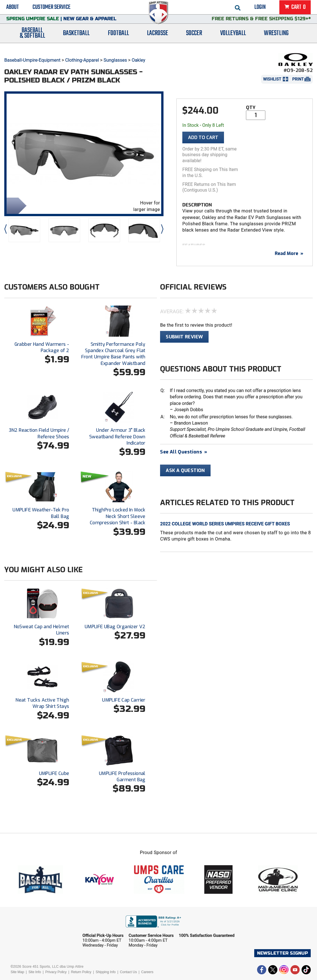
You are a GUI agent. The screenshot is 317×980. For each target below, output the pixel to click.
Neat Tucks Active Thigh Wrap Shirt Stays (42, 703)
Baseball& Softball (32, 41)
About (13, 9)
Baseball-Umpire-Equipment (32, 60)
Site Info (35, 972)
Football (118, 41)
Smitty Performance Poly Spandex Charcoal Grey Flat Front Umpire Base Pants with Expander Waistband (113, 354)
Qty (251, 108)
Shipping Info (106, 972)
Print (298, 79)
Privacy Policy (56, 972)
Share (15, 205)
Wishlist (272, 79)
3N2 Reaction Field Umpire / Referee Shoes (39, 433)
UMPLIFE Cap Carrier (124, 700)
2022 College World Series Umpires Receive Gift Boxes (225, 524)
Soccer (194, 41)
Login (260, 9)
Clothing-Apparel (82, 60)
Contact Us (128, 972)
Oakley (138, 60)
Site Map (17, 972)
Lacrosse (158, 41)
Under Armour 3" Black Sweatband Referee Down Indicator (117, 437)
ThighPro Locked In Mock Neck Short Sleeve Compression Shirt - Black (118, 516)
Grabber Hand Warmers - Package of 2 (42, 347)
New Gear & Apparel (90, 24)
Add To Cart (203, 137)
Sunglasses (115, 60)
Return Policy (81, 972)
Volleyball (233, 41)
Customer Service (52, 9)
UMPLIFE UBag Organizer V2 (115, 627)
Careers (147, 972)
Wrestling (276, 41)
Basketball (76, 41)
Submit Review (184, 337)
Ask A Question (185, 470)
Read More (289, 253)
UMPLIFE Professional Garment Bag (122, 777)
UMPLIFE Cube (54, 773)
